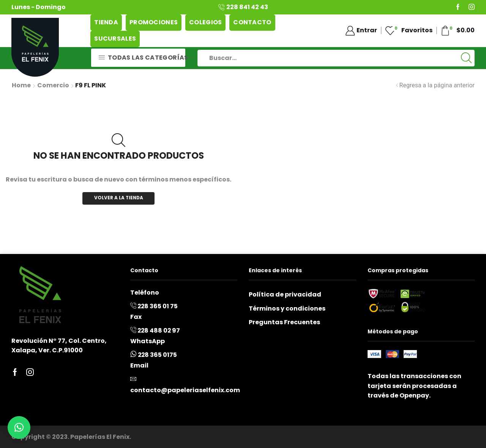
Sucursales (115, 39)
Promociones (154, 22)
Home (21, 85)
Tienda (106, 22)
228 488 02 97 (159, 330)
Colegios (205, 22)
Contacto (252, 22)
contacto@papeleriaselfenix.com (185, 390)
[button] (19, 427)
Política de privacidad (285, 294)
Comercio (53, 85)
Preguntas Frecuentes (284, 322)
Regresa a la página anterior (437, 85)
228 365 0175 (157, 355)
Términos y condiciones (287, 308)
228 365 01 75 (158, 306)
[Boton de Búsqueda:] (466, 58)
